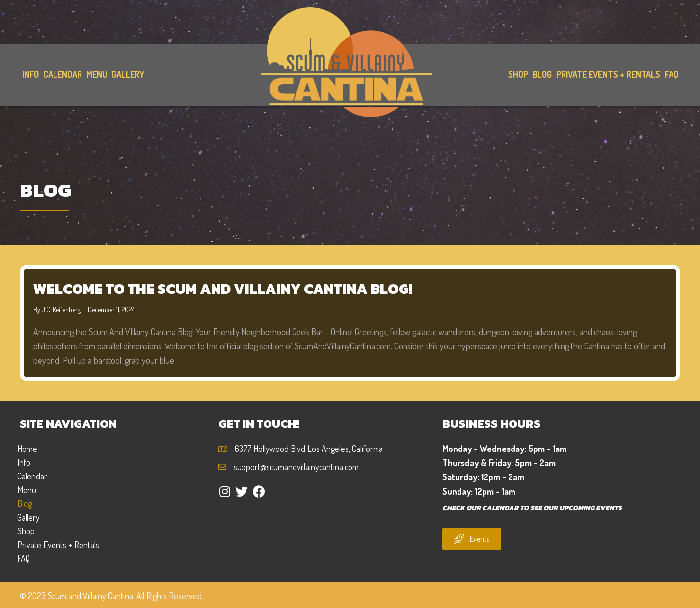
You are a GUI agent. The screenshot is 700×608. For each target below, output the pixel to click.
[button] (225, 491)
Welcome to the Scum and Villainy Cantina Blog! (223, 289)
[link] (30, 74)
